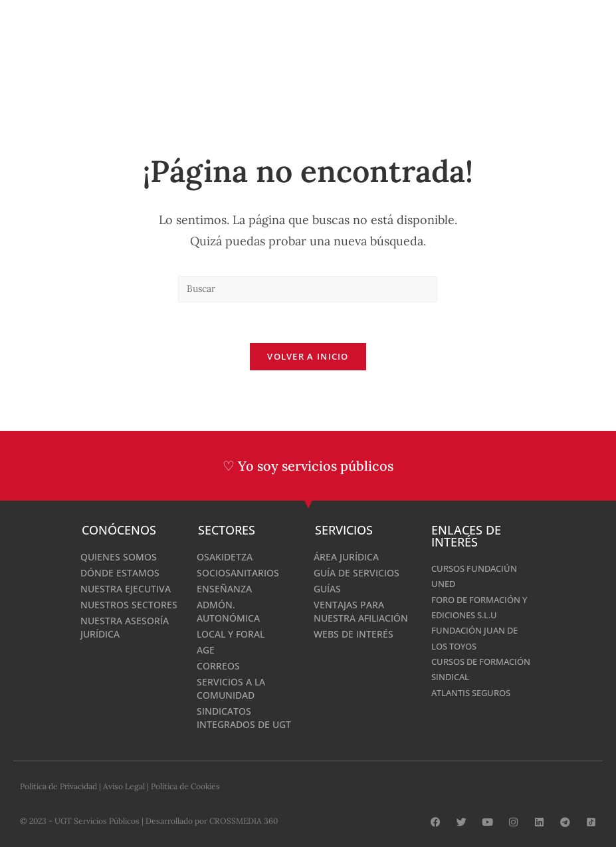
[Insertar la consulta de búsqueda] (308, 289)
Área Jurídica (346, 557)
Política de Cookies (185, 786)
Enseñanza (224, 589)
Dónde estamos (120, 573)
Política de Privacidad (58, 786)
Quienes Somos (119, 557)
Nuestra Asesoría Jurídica (125, 627)
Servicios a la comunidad (231, 688)
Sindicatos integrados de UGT (244, 718)
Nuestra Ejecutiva (126, 589)
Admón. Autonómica (228, 611)
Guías (327, 589)
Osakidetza (225, 557)
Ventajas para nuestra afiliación (361, 611)
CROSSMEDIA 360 (244, 821)
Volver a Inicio (308, 356)
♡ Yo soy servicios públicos (308, 466)
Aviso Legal (124, 786)
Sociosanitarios (238, 573)
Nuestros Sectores (129, 605)
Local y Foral (231, 634)
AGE (206, 650)
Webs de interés (354, 634)
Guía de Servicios (357, 573)
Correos (218, 666)
